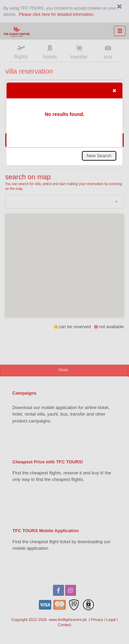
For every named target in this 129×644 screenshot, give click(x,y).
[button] (114, 90)
